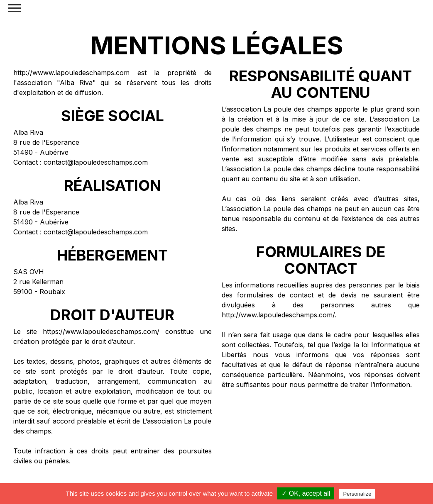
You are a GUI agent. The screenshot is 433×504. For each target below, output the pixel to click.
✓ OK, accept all (306, 493)
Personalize (357, 494)
